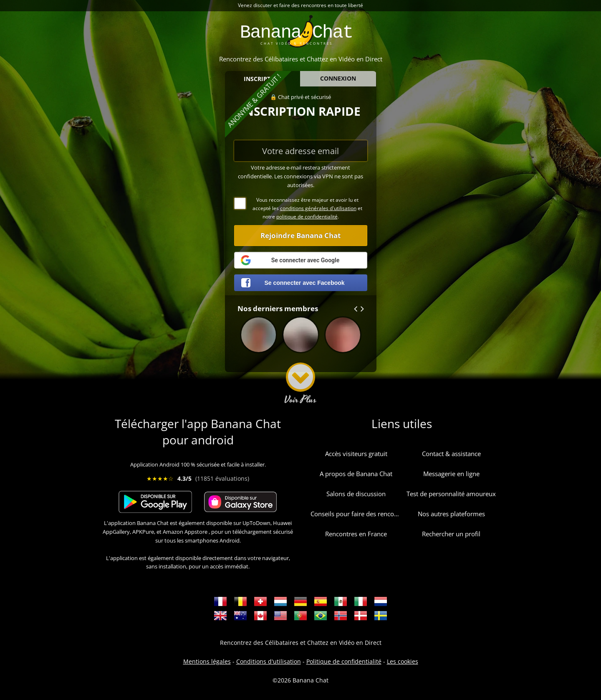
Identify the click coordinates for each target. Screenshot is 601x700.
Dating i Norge (341, 616)
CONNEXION (338, 78)
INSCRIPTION (263, 79)
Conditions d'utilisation (269, 661)
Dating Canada (260, 616)
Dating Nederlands (381, 601)
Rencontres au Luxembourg (280, 601)
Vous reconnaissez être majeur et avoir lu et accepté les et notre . (298, 208)
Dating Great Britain (220, 616)
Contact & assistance (451, 454)
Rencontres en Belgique (240, 601)
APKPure (143, 532)
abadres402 (343, 340)
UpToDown (256, 523)
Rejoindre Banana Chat (300, 235)
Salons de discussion (356, 494)
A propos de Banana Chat (356, 474)
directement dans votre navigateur (246, 558)
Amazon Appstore (185, 532)
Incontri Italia (361, 601)
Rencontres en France (356, 534)
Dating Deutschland (300, 601)
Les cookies (403, 661)
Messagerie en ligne (451, 474)
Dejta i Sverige (381, 616)
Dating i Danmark (361, 616)
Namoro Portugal (300, 616)
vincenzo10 (259, 340)
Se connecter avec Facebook (293, 283)
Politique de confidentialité (344, 661)
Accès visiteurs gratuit (356, 454)
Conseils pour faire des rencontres (356, 514)
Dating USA (280, 616)
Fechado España (321, 601)
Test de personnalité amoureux (451, 494)
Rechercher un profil (451, 534)
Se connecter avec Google (289, 260)
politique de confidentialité (307, 217)
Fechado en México (341, 601)
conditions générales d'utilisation (318, 208)
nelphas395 (301, 340)
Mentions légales (207, 661)
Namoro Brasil (321, 616)
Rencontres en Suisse (260, 601)
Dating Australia (240, 616)
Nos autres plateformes (451, 514)
